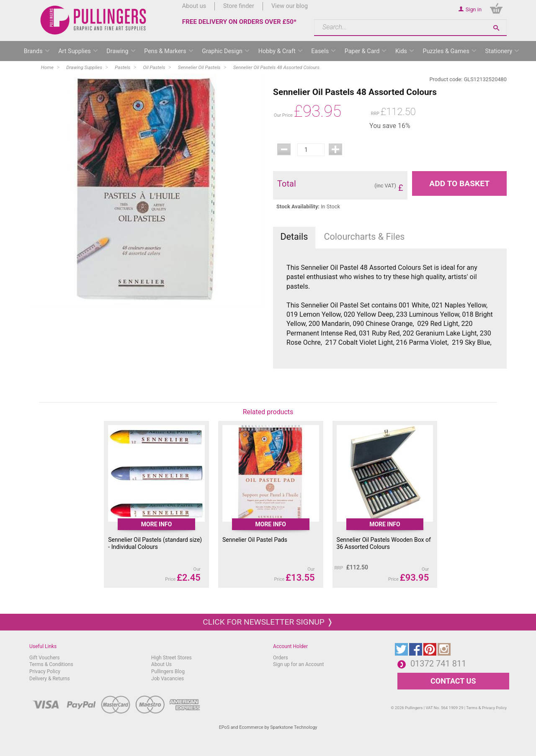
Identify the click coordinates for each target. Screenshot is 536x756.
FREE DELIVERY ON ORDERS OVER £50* (239, 22)
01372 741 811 (438, 664)
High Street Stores (171, 658)
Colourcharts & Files (365, 237)
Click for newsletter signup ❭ (268, 622)
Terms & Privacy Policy (486, 708)
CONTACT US (453, 681)
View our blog (290, 6)
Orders (281, 658)
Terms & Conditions (51, 664)
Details (294, 237)
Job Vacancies (167, 679)
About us (194, 6)
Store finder (239, 6)
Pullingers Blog (168, 671)
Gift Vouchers (45, 658)
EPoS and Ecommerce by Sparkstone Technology (268, 727)
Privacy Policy (45, 671)
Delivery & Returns (50, 679)
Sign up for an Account (298, 664)
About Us (161, 664)
